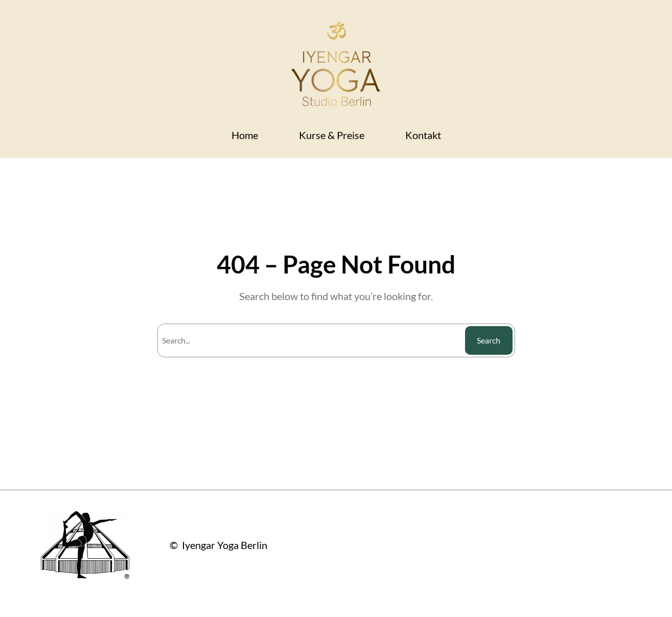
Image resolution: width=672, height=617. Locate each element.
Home (245, 135)
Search (489, 340)
